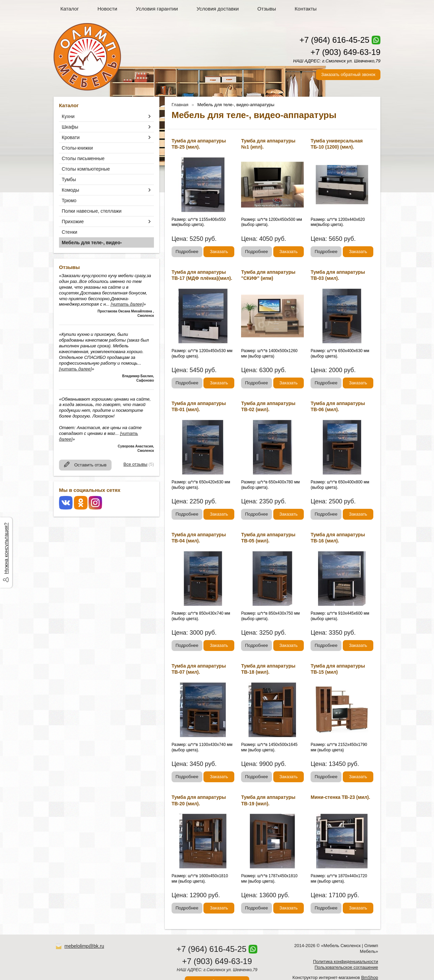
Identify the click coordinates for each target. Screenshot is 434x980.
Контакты (306, 9)
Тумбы (69, 179)
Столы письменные (83, 158)
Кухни (68, 116)
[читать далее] (127, 304)
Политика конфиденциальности (346, 962)
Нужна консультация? (6, 548)
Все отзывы (135, 464)
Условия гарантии (157, 9)
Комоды (70, 190)
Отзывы (267, 9)
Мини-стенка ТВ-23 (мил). (340, 797)
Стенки (70, 232)
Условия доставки (218, 9)
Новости (107, 9)
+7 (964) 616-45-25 (334, 40)
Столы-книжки (77, 148)
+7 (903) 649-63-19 (346, 52)
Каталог (70, 9)
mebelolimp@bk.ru (84, 946)
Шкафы (70, 127)
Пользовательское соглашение (346, 967)
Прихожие (73, 222)
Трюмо (69, 200)
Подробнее (187, 252)
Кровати (71, 137)
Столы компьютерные (86, 169)
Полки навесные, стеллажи (92, 211)
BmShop (370, 977)
